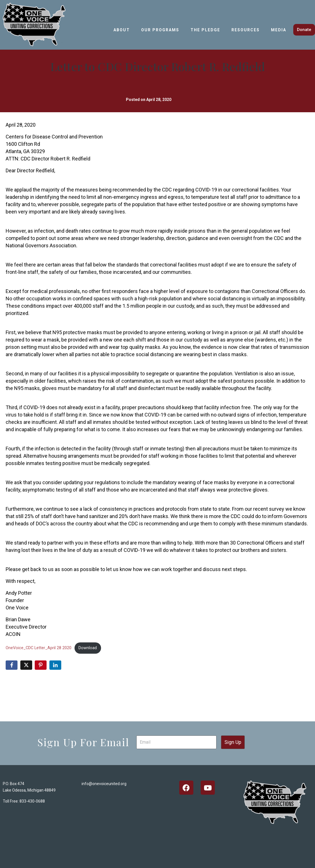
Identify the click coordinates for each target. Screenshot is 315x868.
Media (279, 30)
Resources (246, 30)
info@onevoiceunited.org (104, 784)
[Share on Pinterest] (41, 665)
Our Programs (160, 30)
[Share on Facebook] (12, 665)
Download (88, 648)
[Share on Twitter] (26, 665)
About (122, 30)
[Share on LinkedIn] (55, 665)
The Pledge (205, 30)
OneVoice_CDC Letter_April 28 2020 (39, 648)
